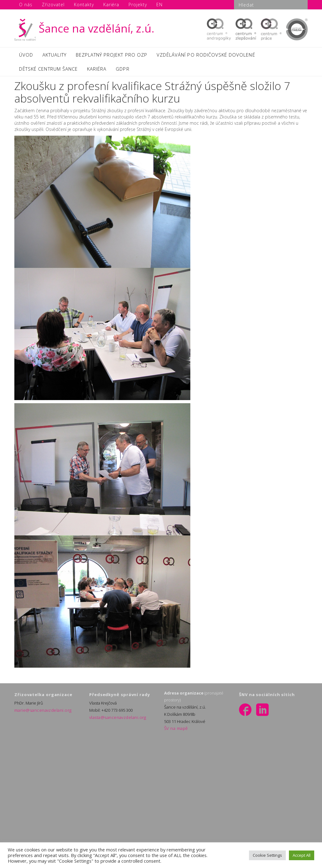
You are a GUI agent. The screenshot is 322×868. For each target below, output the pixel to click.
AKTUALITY (54, 55)
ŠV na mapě (175, 731)
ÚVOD (26, 55)
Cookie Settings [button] (267, 855)
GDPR (122, 71)
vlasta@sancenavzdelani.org (115, 720)
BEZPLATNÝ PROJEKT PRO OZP (112, 55)
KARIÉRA (97, 71)
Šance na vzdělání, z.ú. (84, 28)
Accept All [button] (302, 855)
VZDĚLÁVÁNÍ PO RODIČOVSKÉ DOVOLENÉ (206, 55)
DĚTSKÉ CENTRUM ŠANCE (48, 71)
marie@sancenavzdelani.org (41, 713)
